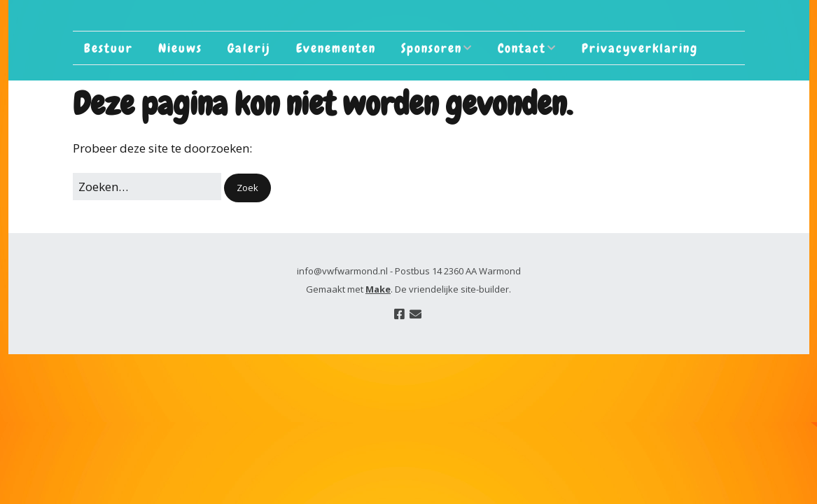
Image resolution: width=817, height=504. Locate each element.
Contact (522, 48)
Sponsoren (432, 48)
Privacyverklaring (640, 48)
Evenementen (336, 48)
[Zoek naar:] (147, 187)
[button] (247, 188)
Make (378, 289)
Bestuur (109, 48)
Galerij (249, 48)
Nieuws (180, 48)
